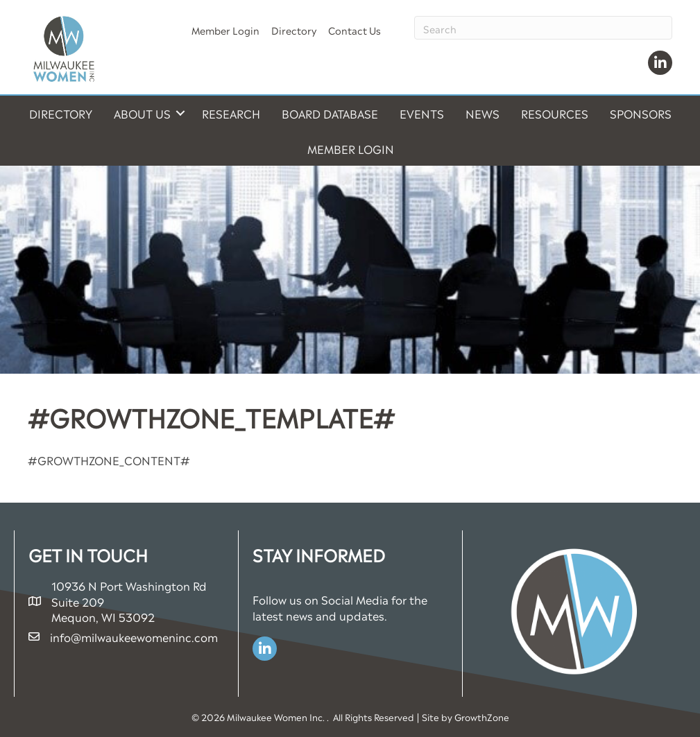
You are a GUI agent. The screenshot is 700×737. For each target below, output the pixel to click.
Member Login (225, 29)
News (483, 113)
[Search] (543, 28)
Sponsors (641, 113)
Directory (294, 29)
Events (422, 113)
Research (231, 113)
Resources (555, 113)
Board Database (330, 113)
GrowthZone (482, 717)
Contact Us (355, 29)
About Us (142, 113)
